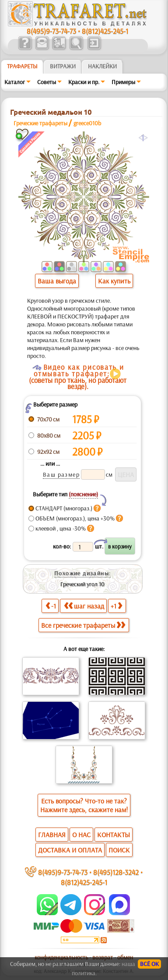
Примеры (123, 82)
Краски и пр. (84, 82)
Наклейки (102, 66)
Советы (47, 82)
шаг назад (84, 606)
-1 (51, 606)
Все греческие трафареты (83, 625)
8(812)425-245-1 (105, 31)
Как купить (114, 281)
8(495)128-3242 (116, 872)
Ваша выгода (57, 281)
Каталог (15, 82)
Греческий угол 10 (82, 584)
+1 (116, 606)
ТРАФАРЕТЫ (22, 66)
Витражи (63, 66)
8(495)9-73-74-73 (51, 31)
